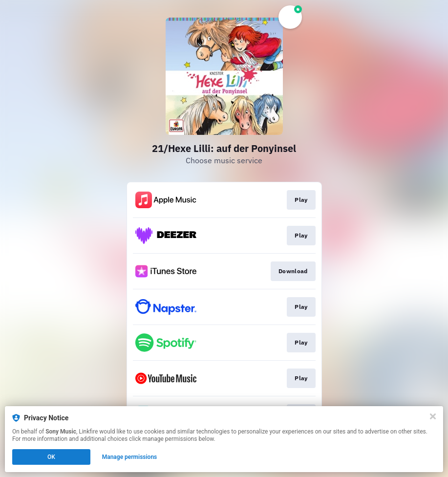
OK (51, 457)
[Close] (433, 416)
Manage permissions (130, 457)
